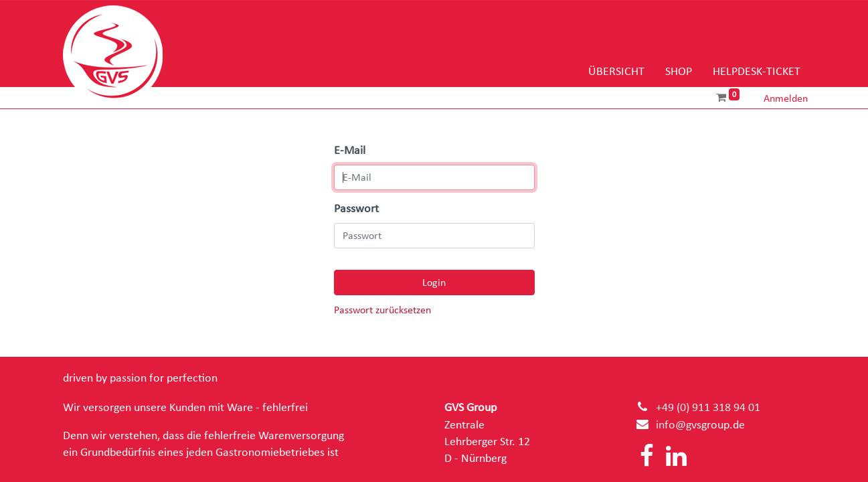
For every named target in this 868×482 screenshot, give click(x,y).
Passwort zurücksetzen (382, 310)
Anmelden (786, 98)
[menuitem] (616, 72)
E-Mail (350, 151)
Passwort (356, 209)
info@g (674, 425)
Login (434, 283)
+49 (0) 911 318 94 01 (708, 408)
